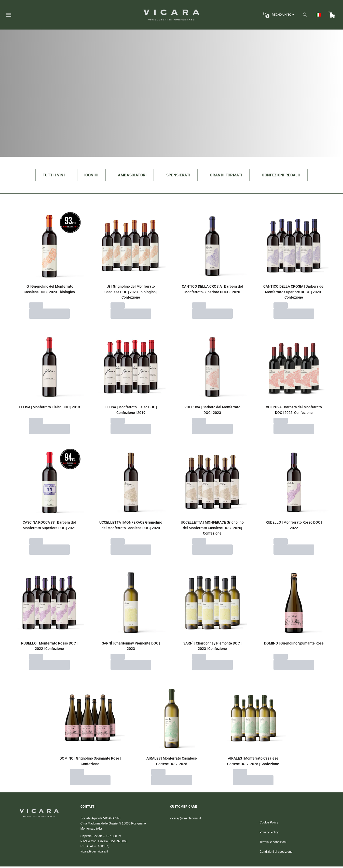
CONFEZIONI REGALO (290, 176)
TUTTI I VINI (44, 176)
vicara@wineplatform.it (186, 820)
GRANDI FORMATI (231, 176)
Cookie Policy (269, 824)
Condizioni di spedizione (276, 853)
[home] (171, 15)
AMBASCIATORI (129, 176)
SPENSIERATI (179, 176)
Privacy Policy (269, 834)
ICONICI (85, 176)
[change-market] (278, 15)
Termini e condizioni (273, 844)
